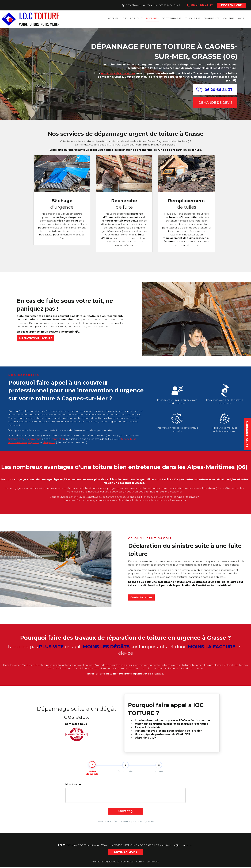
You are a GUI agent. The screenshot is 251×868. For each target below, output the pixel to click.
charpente (49, 442)
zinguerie (33, 442)
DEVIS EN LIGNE (231, 5)
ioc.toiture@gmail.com (177, 847)
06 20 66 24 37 (149, 847)
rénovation (58, 439)
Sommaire (153, 863)
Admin (140, 863)
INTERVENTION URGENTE (36, 338)
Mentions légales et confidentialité (113, 863)
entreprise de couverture (118, 73)
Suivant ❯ (126, 812)
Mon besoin (73, 785)
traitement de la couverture (25, 439)
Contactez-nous (141, 597)
